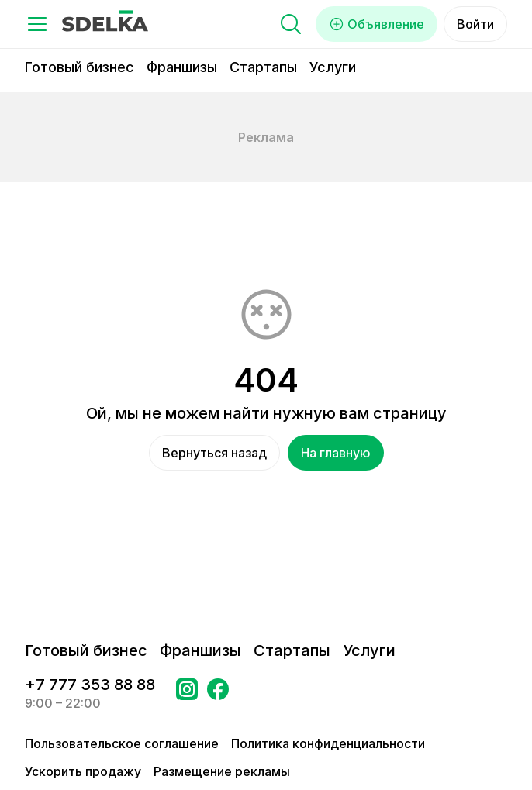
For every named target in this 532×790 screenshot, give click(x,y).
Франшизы (182, 67)
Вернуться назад (214, 453)
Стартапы (263, 67)
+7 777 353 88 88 (90, 685)
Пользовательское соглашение (122, 743)
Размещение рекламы (222, 771)
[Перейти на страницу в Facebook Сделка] (218, 694)
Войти (475, 24)
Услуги (333, 67)
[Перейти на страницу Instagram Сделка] (187, 694)
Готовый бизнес (79, 67)
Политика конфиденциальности (328, 743)
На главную (336, 453)
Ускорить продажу (83, 771)
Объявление (377, 24)
